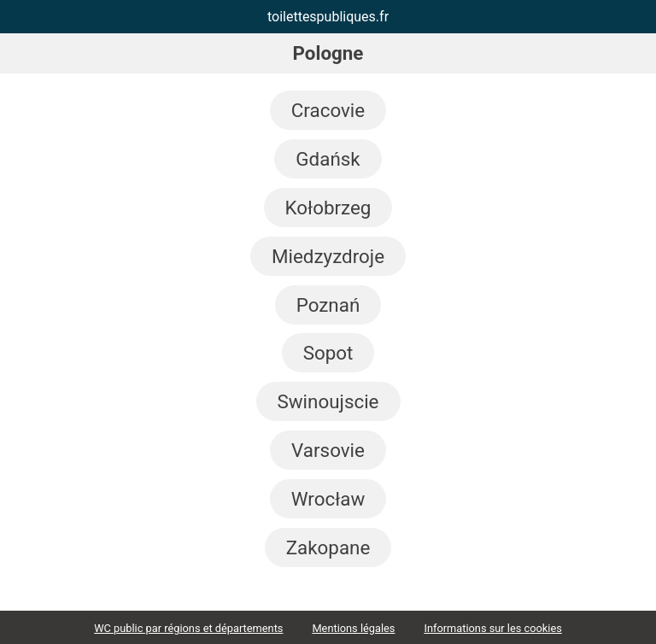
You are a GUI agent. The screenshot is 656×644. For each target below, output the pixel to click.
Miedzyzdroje (328, 256)
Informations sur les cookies (492, 628)
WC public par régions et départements (188, 628)
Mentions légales (353, 628)
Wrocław (328, 499)
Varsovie (328, 450)
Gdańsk (328, 159)
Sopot (328, 353)
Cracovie (328, 110)
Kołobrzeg (328, 208)
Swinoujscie (328, 401)
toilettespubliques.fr (328, 17)
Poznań (328, 305)
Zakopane (328, 547)
